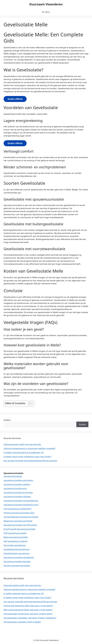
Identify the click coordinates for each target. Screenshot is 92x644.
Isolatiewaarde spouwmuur (17, 549)
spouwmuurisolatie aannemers (18, 480)
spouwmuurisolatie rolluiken (17, 496)
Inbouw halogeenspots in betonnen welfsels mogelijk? (30, 448)
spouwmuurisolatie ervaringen (18, 492)
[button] (29, 404)
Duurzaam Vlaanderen (46, 4)
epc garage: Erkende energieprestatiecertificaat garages (30, 461)
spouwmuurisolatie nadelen (17, 484)
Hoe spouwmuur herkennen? (17, 509)
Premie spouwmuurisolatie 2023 (19, 513)
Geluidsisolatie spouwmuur (17, 553)
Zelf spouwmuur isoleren (16, 541)
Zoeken (7, 420)
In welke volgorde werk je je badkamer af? (24, 452)
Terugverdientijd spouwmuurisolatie (21, 517)
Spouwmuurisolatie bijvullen (17, 561)
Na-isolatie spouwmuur (15, 545)
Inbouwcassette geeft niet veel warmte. (22, 444)
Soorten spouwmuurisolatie (17, 565)
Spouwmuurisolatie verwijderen (19, 557)
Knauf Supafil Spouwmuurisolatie (19, 529)
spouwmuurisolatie (13, 476)
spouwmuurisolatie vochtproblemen (21, 501)
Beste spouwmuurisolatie (16, 537)
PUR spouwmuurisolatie (15, 533)
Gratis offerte (15, 99)
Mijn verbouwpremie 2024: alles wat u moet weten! (28, 610)
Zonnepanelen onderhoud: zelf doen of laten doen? (28, 614)
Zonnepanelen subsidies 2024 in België (22, 622)
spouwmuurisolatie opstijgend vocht (21, 505)
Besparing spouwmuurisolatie (18, 521)
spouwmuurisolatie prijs (15, 488)
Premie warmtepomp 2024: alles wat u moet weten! (28, 606)
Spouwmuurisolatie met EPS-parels (20, 525)
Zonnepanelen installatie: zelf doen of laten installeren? (30, 618)
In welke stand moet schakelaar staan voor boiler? (27, 456)
